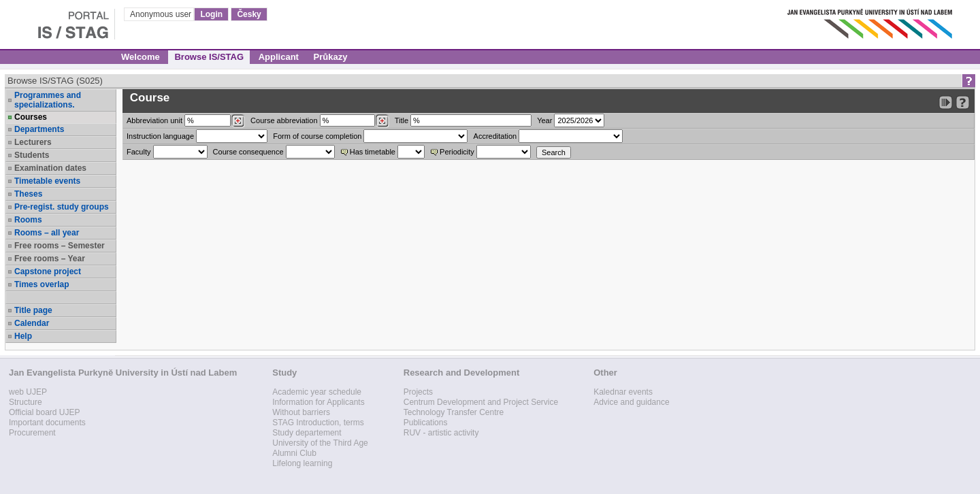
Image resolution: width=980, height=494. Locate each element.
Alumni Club (294, 453)
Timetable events (47, 181)
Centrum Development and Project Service (481, 402)
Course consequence (248, 152)
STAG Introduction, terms (318, 423)
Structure (26, 402)
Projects (418, 392)
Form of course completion (317, 136)
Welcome (141, 57)
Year (544, 120)
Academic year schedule (317, 392)
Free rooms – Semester (60, 246)
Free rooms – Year (50, 259)
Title (402, 120)
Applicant (279, 57)
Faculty (138, 152)
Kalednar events (623, 392)
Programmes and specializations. (48, 100)
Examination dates (50, 168)
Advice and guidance (631, 402)
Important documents (47, 423)
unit (154, 120)
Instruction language (160, 136)
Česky (249, 14)
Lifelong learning (302, 463)
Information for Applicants (318, 402)
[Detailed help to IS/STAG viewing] (963, 102)
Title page (33, 310)
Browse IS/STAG (209, 57)
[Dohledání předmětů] (382, 121)
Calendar (32, 323)
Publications (426, 423)
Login (211, 14)
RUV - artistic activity (441, 433)
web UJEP (28, 392)
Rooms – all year (47, 233)
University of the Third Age (320, 443)
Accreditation (495, 136)
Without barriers (301, 412)
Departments (39, 129)
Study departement (307, 433)
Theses (28, 194)
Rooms (28, 220)
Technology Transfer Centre (454, 412)
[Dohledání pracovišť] (238, 121)
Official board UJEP (45, 412)
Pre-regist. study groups (62, 207)
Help (23, 336)
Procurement (32, 433)
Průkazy (331, 57)
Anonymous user (162, 14)
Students (32, 155)
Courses (31, 117)
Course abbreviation (284, 120)
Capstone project (48, 271)
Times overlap (42, 284)
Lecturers (33, 142)
